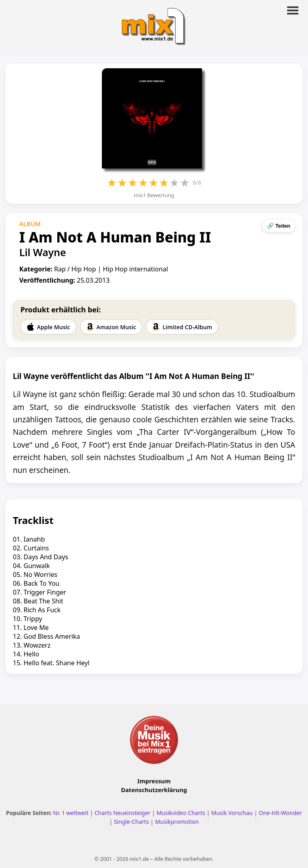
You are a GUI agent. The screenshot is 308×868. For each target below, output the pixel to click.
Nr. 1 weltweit (71, 813)
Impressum (154, 781)
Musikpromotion (177, 822)
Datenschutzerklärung (154, 790)
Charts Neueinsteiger (123, 813)
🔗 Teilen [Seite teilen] (279, 226)
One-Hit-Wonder (280, 813)
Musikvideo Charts (181, 813)
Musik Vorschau (232, 813)
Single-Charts (131, 822)
